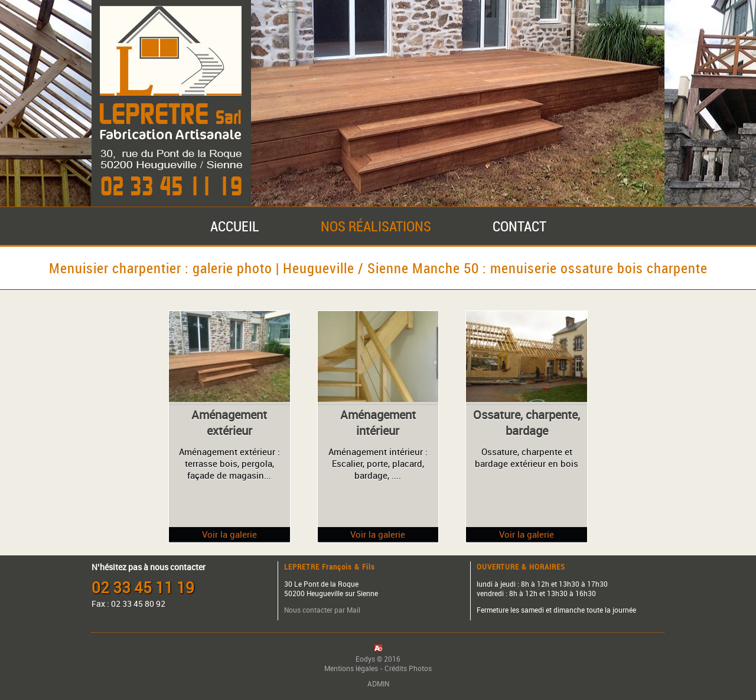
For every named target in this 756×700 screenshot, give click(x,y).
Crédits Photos (408, 668)
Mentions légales (351, 668)
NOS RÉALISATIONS (376, 226)
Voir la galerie (229, 534)
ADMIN (378, 683)
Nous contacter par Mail (322, 610)
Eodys (365, 659)
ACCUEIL (235, 226)
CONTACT (519, 226)
